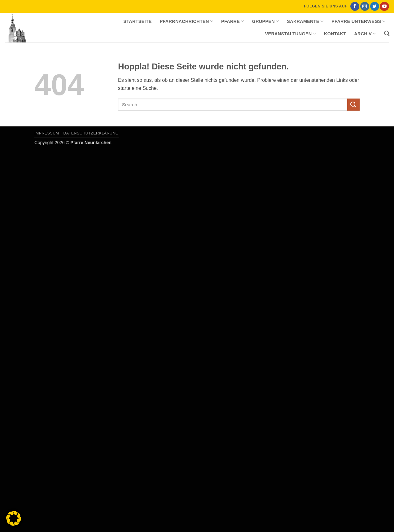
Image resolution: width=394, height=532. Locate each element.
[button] (14, 518)
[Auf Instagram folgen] (365, 7)
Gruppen (266, 21)
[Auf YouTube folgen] (384, 7)
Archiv (365, 34)
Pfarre (233, 21)
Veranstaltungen (291, 34)
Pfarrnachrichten (186, 21)
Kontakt (335, 34)
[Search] (387, 34)
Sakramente (305, 21)
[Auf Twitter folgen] (375, 7)
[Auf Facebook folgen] (355, 7)
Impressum (47, 133)
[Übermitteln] (353, 105)
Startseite (137, 21)
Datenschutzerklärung (91, 133)
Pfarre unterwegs (358, 21)
